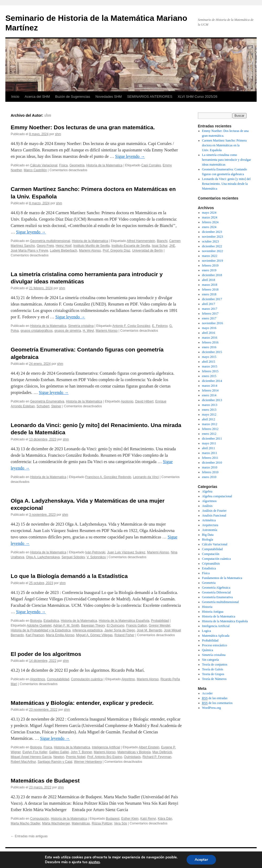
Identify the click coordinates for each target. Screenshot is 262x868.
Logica (207, 631)
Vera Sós (120, 823)
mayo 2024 (209, 213)
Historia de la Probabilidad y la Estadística (41, 630)
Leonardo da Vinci (146, 477)
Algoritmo (128, 679)
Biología (36, 621)
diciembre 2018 (212, 275)
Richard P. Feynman (157, 757)
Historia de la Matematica (104, 165)
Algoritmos (38, 679)
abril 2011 (209, 448)
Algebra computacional (217, 496)
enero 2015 (209, 376)
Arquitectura (210, 525)
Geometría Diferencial (217, 592)
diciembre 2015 (212, 352)
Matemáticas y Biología (134, 752)
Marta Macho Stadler (26, 823)
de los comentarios (217, 703)
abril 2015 (209, 362)
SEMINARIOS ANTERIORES (150, 97)
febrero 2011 (210, 458)
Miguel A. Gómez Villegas (95, 635)
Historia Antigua (213, 612)
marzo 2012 (210, 424)
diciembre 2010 (212, 463)
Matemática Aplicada (216, 636)
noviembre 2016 (213, 323)
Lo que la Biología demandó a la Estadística (69, 576)
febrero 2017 (210, 314)
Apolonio (127, 401)
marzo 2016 (210, 338)
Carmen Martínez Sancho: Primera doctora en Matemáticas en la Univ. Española (224, 145)
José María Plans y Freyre (29, 251)
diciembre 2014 (212, 381)
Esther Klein (130, 819)
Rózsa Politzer (102, 823)
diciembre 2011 (212, 439)
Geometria (77, 165)
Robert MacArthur (23, 762)
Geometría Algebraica (216, 588)
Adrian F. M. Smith (66, 625)
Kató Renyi (148, 819)
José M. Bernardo (150, 630)
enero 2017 (209, 318)
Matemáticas (81, 823)
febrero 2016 (210, 342)
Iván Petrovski (95, 552)
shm (48, 115)
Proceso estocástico (215, 645)
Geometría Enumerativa (47, 401)
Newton (59, 757)
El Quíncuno (115, 625)
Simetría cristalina (81, 326)
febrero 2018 (210, 290)
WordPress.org (211, 708)
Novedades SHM (109, 97)
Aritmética (209, 520)
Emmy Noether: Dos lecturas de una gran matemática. (83, 127)
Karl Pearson (35, 635)
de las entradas (215, 698)
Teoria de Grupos (213, 674)
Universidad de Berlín (147, 251)
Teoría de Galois (213, 669)
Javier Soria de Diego (120, 630)
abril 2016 (209, 333)
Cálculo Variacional (44, 165)
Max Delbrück (162, 752)
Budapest (113, 819)
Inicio (15, 97)
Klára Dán (165, 819)
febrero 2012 (210, 429)
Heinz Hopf (63, 246)
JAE (172, 246)
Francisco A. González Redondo (108, 477)
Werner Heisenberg (88, 762)
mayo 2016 (209, 328)
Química (208, 650)
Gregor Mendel (160, 625)
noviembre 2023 (213, 237)
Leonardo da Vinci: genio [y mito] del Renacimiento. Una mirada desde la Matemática (226, 184)
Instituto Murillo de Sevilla (91, 246)
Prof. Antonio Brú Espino (105, 757)
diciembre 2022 (212, 246)
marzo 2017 (210, 309)
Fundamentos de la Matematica (222, 578)
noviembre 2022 (213, 251)
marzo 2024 (210, 217)
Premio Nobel (76, 757)
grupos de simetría (68, 331)
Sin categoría (211, 660)
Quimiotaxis (132, 757)
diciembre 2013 (212, 400)
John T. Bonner (81, 752)
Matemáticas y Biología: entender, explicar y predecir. (82, 703)
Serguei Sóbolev (73, 557)
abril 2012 (209, 419)
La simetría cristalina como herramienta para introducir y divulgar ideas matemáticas (227, 160)
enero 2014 (209, 395)
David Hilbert (144, 401)
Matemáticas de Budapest (45, 781)
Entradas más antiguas (29, 836)
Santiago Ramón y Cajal (55, 762)
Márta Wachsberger (56, 823)
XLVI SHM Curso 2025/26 (197, 97)
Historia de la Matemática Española (124, 621)
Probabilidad (160, 621)
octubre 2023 (211, 241)
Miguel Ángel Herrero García (31, 757)
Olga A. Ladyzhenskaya (43, 557)
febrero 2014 (210, 390)
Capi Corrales (151, 165)
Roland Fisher (124, 635)
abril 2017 (209, 304)
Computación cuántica (87, 679)
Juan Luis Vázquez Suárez (126, 552)
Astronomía (210, 530)
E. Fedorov (160, 326)
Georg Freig (45, 246)
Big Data (208, 535)
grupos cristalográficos (37, 331)
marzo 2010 (210, 467)
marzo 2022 (210, 256)
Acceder (207, 693)
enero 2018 (209, 294)
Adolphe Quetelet (39, 625)
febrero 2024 (210, 222)
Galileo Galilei (59, 752)
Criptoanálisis (211, 564)
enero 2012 (209, 434)
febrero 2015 (210, 371)
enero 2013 (209, 410)
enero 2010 (209, 477)
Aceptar (201, 860)
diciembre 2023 (212, 232)
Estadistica (51, 621)
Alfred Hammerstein (141, 241)
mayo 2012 (209, 415)
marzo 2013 (210, 405)
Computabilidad (58, 679)
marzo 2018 (210, 285)
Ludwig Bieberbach (64, 251)
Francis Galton (137, 625)
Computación (40, 819)
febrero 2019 (210, 265)
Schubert (43, 406)
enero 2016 (209, 347)
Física (63, 165)
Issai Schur (160, 246)
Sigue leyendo (130, 156)
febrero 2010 (210, 472)
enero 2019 (209, 270)
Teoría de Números (214, 679)
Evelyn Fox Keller (35, 752)
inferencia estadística (88, 630)
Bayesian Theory (93, 625)
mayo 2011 (209, 443)
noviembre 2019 (213, 261)
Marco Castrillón (35, 170)
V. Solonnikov (96, 557)
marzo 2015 (210, 366)
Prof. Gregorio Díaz (116, 251)
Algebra (207, 491)
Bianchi (162, 241)
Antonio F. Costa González (131, 326)
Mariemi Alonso (90, 251)
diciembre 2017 (212, 299)
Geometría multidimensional (50, 241)
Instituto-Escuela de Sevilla (131, 246)
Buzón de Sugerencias (73, 97)
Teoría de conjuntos (215, 664)
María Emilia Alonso (60, 635)
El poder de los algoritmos (46, 654)
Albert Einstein (149, 747)
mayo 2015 (209, 357)
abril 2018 (209, 280)
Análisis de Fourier (214, 511)
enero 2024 (209, 227)
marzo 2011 (210, 453)
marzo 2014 (210, 386)
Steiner (56, 406)
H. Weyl (88, 331)
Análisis (207, 506)
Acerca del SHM (37, 97)
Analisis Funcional (214, 515)
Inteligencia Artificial (106, 747)
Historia (207, 607)
